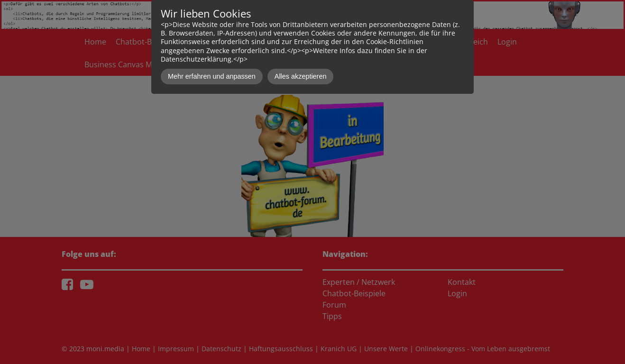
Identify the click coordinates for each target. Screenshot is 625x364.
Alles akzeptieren (301, 76)
